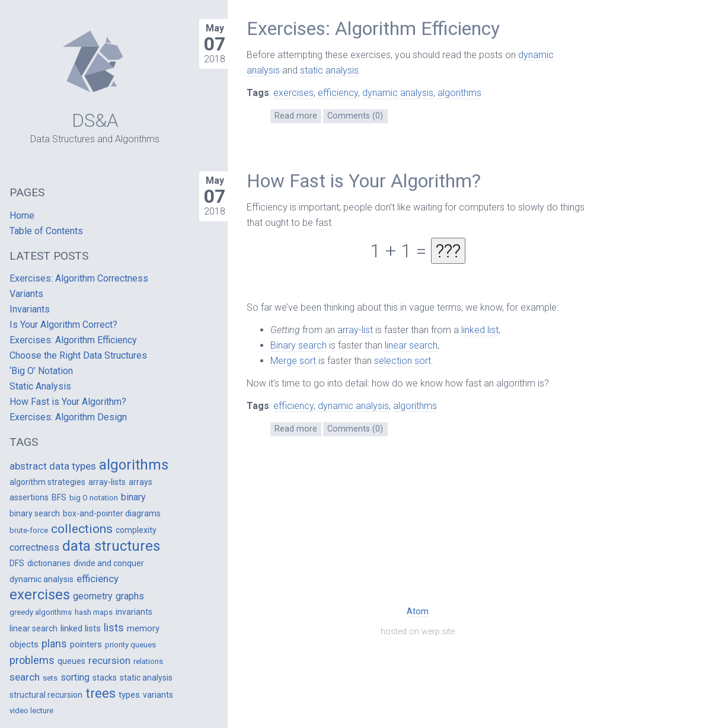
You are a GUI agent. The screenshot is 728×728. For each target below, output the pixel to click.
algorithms (459, 93)
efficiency (338, 93)
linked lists (81, 628)
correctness (34, 547)
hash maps (94, 612)
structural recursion (46, 695)
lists (114, 628)
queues (71, 661)
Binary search (298, 345)
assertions (29, 497)
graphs (130, 596)
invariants (134, 612)
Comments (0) (355, 116)
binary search (35, 513)
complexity (136, 530)
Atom (418, 612)
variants (158, 695)
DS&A (95, 120)
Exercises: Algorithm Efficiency (373, 28)
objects (24, 644)
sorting (75, 677)
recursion (109, 660)
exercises (293, 93)
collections (82, 529)
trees (100, 693)
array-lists (107, 482)
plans (54, 644)
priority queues (130, 645)
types (129, 695)
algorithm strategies (47, 482)
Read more (296, 116)
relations (148, 661)
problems (32, 660)
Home (22, 215)
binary (133, 497)
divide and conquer (109, 563)
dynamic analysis (398, 93)
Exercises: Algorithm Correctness (79, 278)
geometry (93, 596)
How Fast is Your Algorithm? (364, 181)
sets (50, 678)
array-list (355, 330)
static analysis (329, 70)
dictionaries (49, 563)
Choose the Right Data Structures (78, 355)
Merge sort (293, 361)
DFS (17, 563)
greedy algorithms (41, 612)
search (25, 677)
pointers (86, 644)
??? (448, 251)
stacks (105, 678)
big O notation (94, 498)
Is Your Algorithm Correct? (63, 325)
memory (143, 628)
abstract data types (53, 466)
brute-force (29, 530)
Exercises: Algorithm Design (68, 417)
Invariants (30, 309)
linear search (411, 345)
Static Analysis (40, 386)
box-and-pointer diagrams (112, 513)
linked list (480, 330)
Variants (26, 294)
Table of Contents (46, 231)
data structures (111, 546)
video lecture (31, 711)
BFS (59, 497)
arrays (141, 482)
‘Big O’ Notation (41, 371)
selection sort (403, 361)
